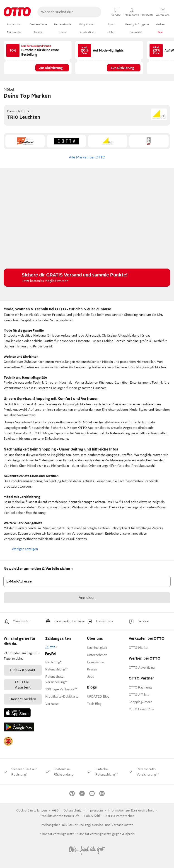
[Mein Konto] (147, 12)
